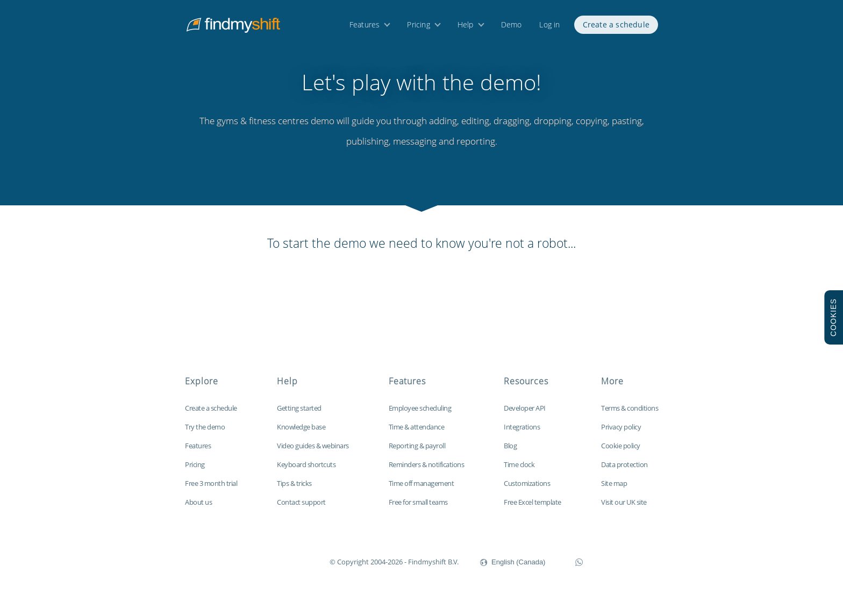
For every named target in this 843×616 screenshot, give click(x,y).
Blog (510, 452)
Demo (512, 26)
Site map (614, 490)
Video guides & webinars (313, 452)
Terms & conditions (630, 414)
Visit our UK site (624, 508)
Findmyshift (276, 567)
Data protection (624, 471)
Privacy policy (621, 433)
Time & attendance (417, 433)
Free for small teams (418, 508)
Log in (549, 26)
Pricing (418, 26)
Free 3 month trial (211, 490)
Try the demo (205, 433)
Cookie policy (621, 452)
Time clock (519, 471)
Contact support (301, 508)
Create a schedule (616, 26)
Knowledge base (301, 433)
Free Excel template (533, 508)
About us (198, 508)
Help (466, 26)
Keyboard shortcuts (306, 471)
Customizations (527, 490)
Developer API (525, 414)
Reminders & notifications (427, 471)
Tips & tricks (294, 490)
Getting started (299, 414)
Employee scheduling (420, 414)
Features (365, 26)
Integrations (522, 433)
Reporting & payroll (417, 452)
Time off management (421, 490)
